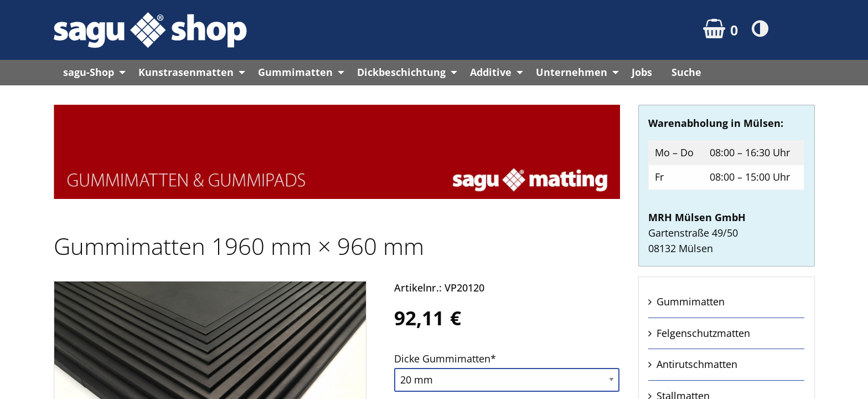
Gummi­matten (691, 301)
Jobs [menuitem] (642, 72)
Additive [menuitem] (491, 72)
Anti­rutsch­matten (697, 364)
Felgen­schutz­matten (703, 333)
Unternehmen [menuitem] (572, 72)
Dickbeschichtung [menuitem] (401, 72)
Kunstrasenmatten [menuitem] (186, 72)
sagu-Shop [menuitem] (89, 72)
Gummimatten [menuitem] (295, 72)
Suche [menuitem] (686, 72)
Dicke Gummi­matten (445, 358)
